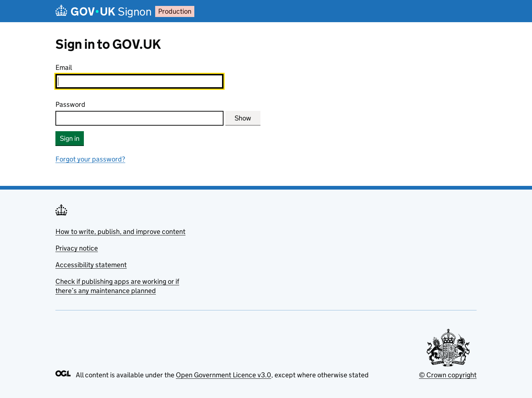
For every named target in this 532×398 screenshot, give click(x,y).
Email (64, 67)
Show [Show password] (243, 118)
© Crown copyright (448, 375)
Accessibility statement (91, 265)
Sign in (70, 138)
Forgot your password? (90, 159)
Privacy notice (77, 248)
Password (70, 104)
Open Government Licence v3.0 (224, 375)
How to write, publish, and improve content (120, 232)
